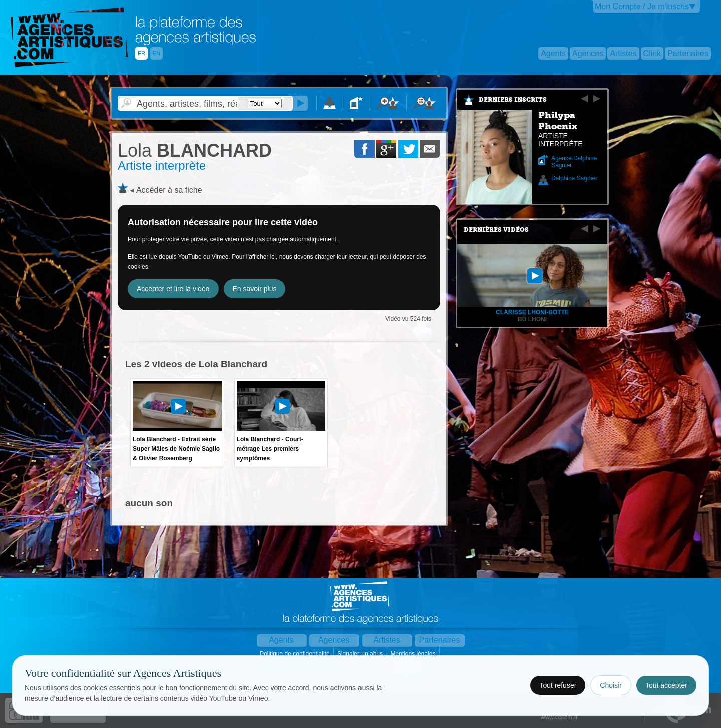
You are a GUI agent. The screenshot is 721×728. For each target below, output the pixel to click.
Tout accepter (666, 685)
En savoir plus (255, 289)
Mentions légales (413, 654)
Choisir (611, 685)
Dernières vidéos (496, 230)
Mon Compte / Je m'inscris (642, 6)
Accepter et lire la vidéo (173, 289)
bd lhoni (532, 319)
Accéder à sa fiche (169, 190)
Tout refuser (558, 685)
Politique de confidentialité (296, 654)
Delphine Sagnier (574, 178)
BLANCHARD (195, 151)
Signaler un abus (361, 654)
